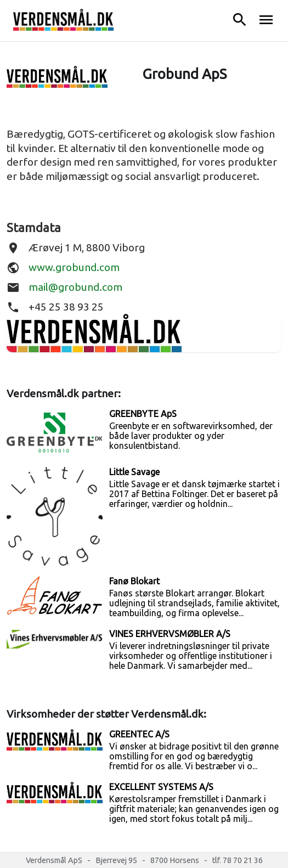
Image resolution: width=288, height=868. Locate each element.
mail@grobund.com (75, 287)
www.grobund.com (74, 267)
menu (266, 20)
